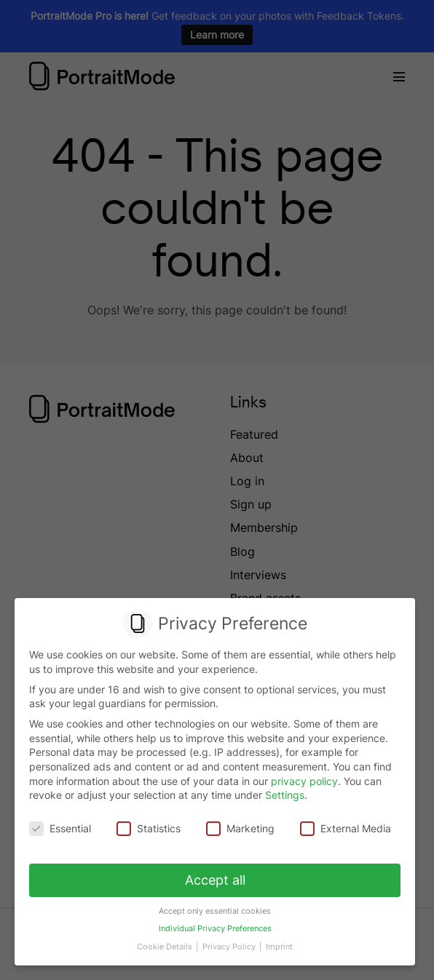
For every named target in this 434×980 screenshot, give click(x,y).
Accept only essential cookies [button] (215, 910)
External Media (345, 828)
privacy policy (304, 781)
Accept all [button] (215, 879)
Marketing (240, 828)
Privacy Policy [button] (230, 945)
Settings (285, 796)
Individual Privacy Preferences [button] (214, 927)
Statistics (149, 828)
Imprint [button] (279, 945)
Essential (61, 828)
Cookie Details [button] (166, 945)
